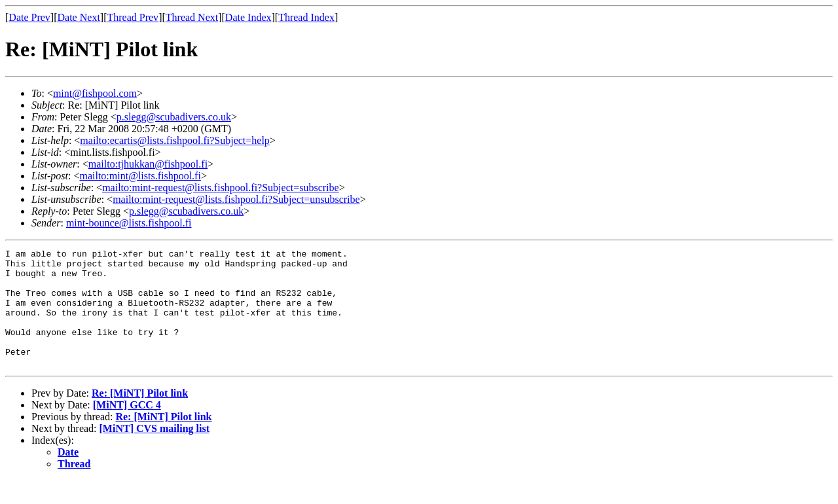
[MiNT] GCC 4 (127, 428)
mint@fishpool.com (95, 93)
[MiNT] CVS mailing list (155, 452)
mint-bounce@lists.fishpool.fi (129, 223)
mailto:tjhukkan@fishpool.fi (148, 164)
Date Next (79, 17)
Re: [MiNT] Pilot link (140, 417)
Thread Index (306, 17)
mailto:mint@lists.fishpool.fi (140, 176)
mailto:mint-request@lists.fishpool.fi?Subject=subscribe (220, 188)
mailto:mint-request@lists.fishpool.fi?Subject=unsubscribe (236, 199)
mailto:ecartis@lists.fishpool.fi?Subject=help (174, 140)
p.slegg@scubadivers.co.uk (174, 117)
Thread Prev (133, 17)
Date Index (248, 17)
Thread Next (192, 17)
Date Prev (29, 17)
